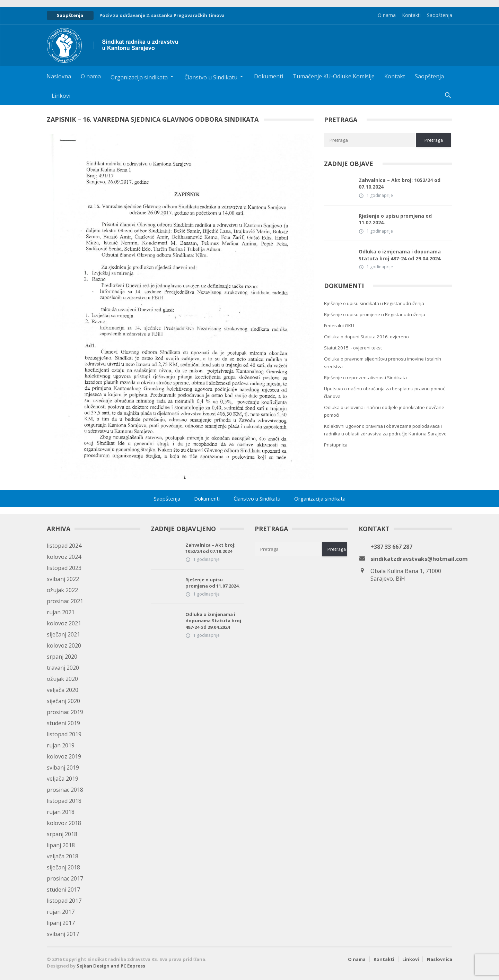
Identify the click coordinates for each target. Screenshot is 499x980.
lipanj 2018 (61, 845)
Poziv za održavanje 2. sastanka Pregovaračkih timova (162, 15)
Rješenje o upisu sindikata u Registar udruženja (374, 303)
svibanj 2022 (63, 579)
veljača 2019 (63, 779)
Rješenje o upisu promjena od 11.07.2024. (395, 219)
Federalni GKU (339, 326)
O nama (387, 15)
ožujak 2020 (62, 679)
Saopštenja (440, 15)
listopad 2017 (64, 901)
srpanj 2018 (62, 834)
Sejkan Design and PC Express (111, 966)
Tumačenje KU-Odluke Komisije (334, 76)
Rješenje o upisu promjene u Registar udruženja (375, 314)
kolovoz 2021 (64, 623)
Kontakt (395, 76)
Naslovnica (440, 959)
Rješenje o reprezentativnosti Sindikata (365, 378)
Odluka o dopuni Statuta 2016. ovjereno (366, 337)
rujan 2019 (61, 745)
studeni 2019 (63, 723)
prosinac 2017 (65, 878)
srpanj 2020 (62, 657)
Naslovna (59, 76)
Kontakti (411, 15)
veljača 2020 (63, 690)
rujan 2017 (61, 912)
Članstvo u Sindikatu (257, 498)
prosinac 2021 (65, 601)
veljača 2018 (63, 856)
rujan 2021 (61, 612)
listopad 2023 (64, 568)
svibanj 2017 (63, 934)
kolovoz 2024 (64, 557)
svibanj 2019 (63, 767)
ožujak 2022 (62, 590)
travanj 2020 (63, 668)
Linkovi (61, 96)
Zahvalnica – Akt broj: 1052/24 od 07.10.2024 (400, 184)
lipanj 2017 (61, 923)
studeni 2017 (63, 890)
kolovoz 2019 (64, 756)
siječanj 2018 (63, 867)
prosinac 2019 (65, 712)
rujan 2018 (61, 812)
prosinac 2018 (65, 790)
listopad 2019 (64, 734)
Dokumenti (269, 76)
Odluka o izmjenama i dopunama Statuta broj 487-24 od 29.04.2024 (400, 255)
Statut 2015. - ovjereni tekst (353, 348)
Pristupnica (336, 445)
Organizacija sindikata (320, 498)
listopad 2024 (64, 546)
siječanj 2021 (63, 634)
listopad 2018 (64, 801)
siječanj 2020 (63, 701)
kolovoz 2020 (64, 645)
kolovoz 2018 (64, 823)
